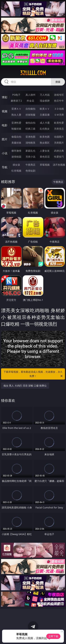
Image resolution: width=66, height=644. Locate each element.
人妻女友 (45, 151)
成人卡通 (45, 123)
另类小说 (30, 157)
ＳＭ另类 (59, 115)
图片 (5, 139)
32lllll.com (33, 73)
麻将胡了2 (16, 101)
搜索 (58, 82)
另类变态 (59, 129)
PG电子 (16, 95)
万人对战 (45, 95)
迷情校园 (16, 157)
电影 (5, 125)
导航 (5, 167)
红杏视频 (16, 171)
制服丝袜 (16, 129)
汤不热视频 (59, 165)
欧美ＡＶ (45, 109)
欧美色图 (45, 137)
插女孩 (16, 165)
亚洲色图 (30, 137)
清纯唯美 (30, 143)
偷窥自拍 (16, 137)
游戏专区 (59, 95)
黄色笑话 (45, 157)
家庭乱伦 (30, 151)
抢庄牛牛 (59, 101)
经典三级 (30, 129)
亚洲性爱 (16, 123)
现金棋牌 (45, 101)
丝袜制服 (30, 115)
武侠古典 (59, 151)
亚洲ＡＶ (16, 109)
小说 (5, 153)
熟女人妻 (16, 115)
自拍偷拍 (30, 109)
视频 (5, 111)
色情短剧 (30, 171)
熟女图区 (45, 143)
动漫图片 (59, 137)
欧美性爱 (59, 123)
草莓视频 (45, 165)
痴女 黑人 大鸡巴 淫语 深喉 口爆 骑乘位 (25, 386)
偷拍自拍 (30, 123)
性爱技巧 (59, 157)
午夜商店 (30, 165)
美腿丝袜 (16, 143)
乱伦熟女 (45, 129)
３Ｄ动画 (59, 109)
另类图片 (59, 143)
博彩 (5, 97)
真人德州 (30, 95)
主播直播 (45, 115)
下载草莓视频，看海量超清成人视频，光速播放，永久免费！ (33, 374)
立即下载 (53, 636)
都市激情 (16, 151)
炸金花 (30, 101)
